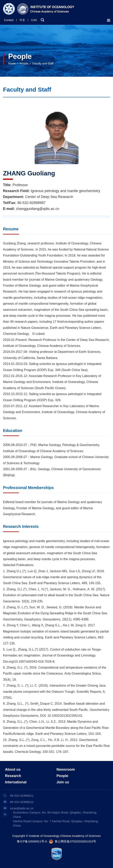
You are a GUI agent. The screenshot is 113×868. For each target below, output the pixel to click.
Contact (9, 20)
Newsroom (66, 769)
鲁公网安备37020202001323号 (75, 841)
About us (13, 769)
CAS (34, 20)
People (24, 63)
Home (12, 63)
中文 (22, 20)
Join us (63, 782)
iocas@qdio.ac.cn (22, 808)
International (16, 782)
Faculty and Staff (43, 63)
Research (13, 776)
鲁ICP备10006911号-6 (32, 841)
